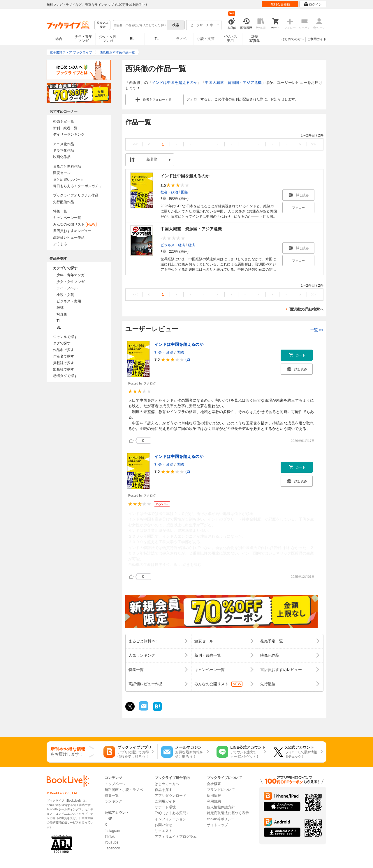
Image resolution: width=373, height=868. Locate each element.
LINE (109, 819)
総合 (59, 39)
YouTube (111, 842)
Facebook (112, 848)
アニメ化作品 (64, 144)
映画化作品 (62, 157)
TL (156, 39)
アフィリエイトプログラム (176, 837)
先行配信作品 (64, 202)
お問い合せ (163, 825)
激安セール (62, 173)
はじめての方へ (293, 39)
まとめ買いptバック (68, 180)
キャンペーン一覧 (67, 218)
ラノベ (181, 39)
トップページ (115, 784)
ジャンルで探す (65, 337)
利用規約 (214, 801)
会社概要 (214, 784)
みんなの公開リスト (75, 224)
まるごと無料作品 (67, 166)
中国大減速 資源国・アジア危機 (233, 83)
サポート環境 (165, 807)
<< (135, 144)
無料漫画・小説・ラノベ (124, 790)
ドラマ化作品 (64, 150)
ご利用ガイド (317, 39)
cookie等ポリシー (221, 819)
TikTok (110, 837)
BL (132, 39)
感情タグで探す (65, 376)
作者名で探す (64, 356)
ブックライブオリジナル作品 (76, 195)
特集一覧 (60, 211)
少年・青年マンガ (83, 39)
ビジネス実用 (230, 39)
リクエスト (163, 831)
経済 (191, 245)
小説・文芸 (206, 39)
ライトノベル (67, 288)
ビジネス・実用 (69, 301)
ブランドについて (221, 790)
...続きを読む (190, 565)
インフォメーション (170, 819)
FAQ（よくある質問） (172, 813)
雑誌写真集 (255, 39)
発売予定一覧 (64, 121)
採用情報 (214, 796)
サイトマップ (217, 825)
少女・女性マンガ (108, 39)
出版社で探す (64, 369)
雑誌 (60, 308)
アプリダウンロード (170, 796)
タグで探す (62, 343)
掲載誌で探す (64, 363)
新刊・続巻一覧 (65, 128)
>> (313, 144)
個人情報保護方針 (221, 807)
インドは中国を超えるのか (175, 83)
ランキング (113, 801)
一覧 (317, 330)
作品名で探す (64, 350)
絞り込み (103, 25)
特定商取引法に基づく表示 (228, 813)
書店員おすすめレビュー (72, 231)
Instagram (112, 831)
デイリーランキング (69, 134)
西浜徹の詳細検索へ (306, 309)
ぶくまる (60, 244)
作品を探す (163, 790)
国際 (184, 192)
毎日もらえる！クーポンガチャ (78, 186)
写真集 (62, 314)
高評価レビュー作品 (69, 238)
